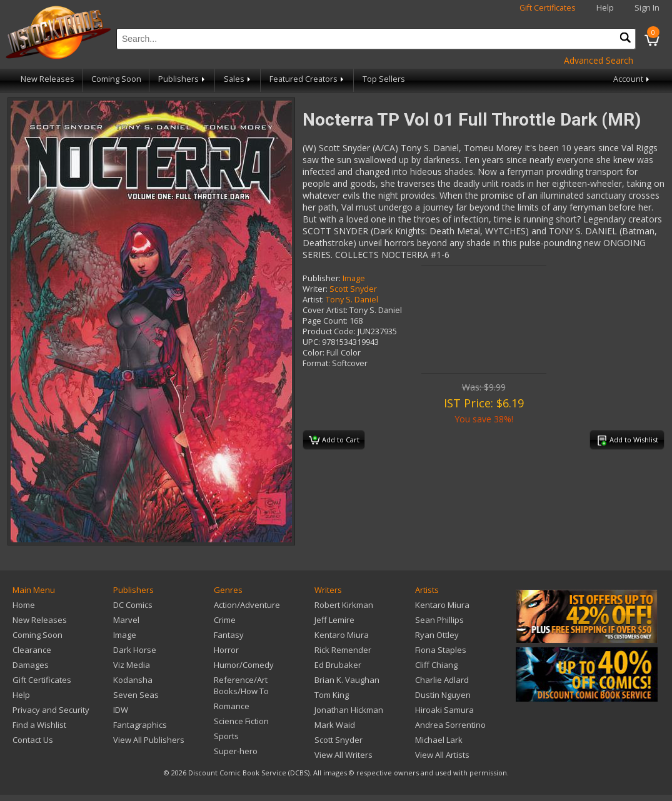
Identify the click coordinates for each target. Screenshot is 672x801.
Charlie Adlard (442, 680)
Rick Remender (343, 650)
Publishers (183, 79)
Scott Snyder (353, 289)
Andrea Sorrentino (450, 725)
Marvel (126, 620)
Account (632, 79)
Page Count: (325, 321)
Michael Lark (439, 740)
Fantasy (229, 635)
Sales (238, 79)
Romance (232, 706)
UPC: (311, 342)
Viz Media (132, 665)
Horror (226, 650)
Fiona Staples (441, 650)
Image (354, 278)
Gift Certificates (548, 8)
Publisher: (322, 278)
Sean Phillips (439, 620)
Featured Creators (308, 79)
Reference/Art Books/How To (241, 685)
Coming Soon (116, 79)
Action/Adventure (247, 605)
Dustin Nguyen (443, 695)
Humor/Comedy (244, 665)
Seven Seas (136, 695)
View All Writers (344, 755)
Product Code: (329, 331)
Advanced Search (599, 60)
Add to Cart (334, 440)
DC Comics (133, 605)
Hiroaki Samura (444, 710)
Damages (31, 665)
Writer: (315, 289)
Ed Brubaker (338, 665)
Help (605, 8)
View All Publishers (149, 740)
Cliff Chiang (436, 665)
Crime (225, 620)
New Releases (48, 79)
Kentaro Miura (342, 635)
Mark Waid (335, 725)
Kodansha (133, 680)
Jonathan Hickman (349, 710)
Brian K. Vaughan (347, 680)
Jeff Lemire (334, 620)
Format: (316, 363)
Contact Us (33, 740)
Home (24, 605)
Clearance (32, 650)
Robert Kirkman (344, 605)
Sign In (647, 8)
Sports (226, 736)
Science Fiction (241, 721)
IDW (121, 710)
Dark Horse (135, 650)
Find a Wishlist (39, 725)
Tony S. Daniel (352, 300)
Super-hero (236, 751)
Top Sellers (384, 79)
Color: (313, 353)
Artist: (313, 300)
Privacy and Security (51, 710)
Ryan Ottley (437, 635)
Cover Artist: (325, 310)
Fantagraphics (140, 725)
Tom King (332, 695)
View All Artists (442, 755)
